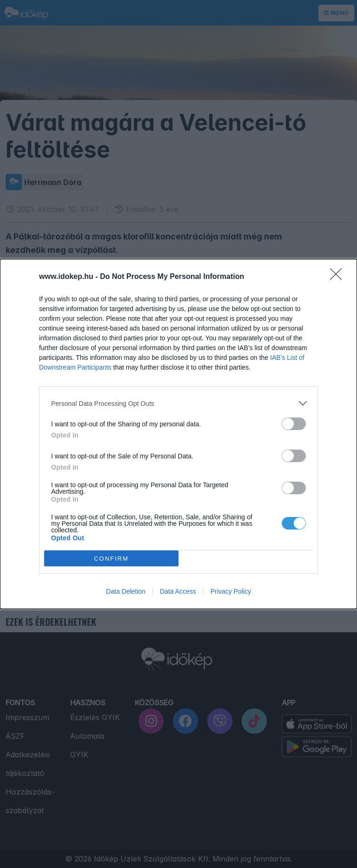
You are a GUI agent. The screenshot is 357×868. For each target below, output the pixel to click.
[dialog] (178, 434)
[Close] (339, 277)
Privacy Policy (231, 591)
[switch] (294, 424)
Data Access (178, 591)
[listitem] (178, 403)
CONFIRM (111, 559)
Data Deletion (126, 591)
